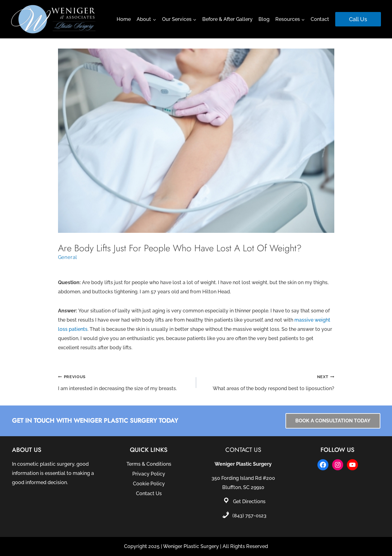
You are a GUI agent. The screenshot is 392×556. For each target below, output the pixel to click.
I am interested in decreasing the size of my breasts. (125, 382)
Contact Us (149, 493)
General (68, 257)
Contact (320, 19)
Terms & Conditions (149, 464)
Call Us (358, 19)
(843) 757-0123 (249, 516)
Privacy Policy (149, 474)
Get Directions (249, 501)
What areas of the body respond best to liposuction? (268, 382)
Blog (264, 19)
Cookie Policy (149, 484)
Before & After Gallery (227, 19)
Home (124, 19)
